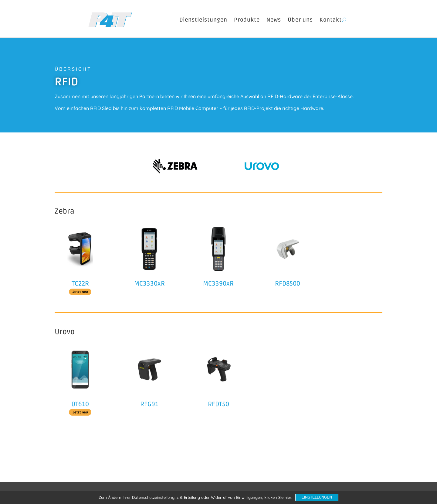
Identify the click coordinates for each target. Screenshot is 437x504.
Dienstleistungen (203, 20)
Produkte (247, 20)
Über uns (300, 20)
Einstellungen (317, 497)
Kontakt (331, 20)
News (274, 20)
